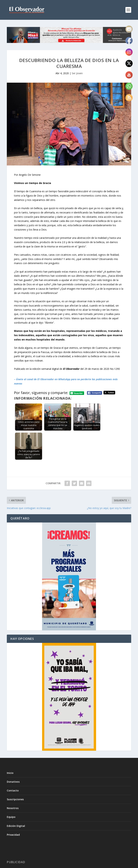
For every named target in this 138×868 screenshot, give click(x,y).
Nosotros (13, 808)
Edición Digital (16, 826)
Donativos (13, 782)
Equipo (11, 817)
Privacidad (13, 835)
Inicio (10, 773)
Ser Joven (77, 73)
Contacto (13, 790)
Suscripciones (15, 799)
